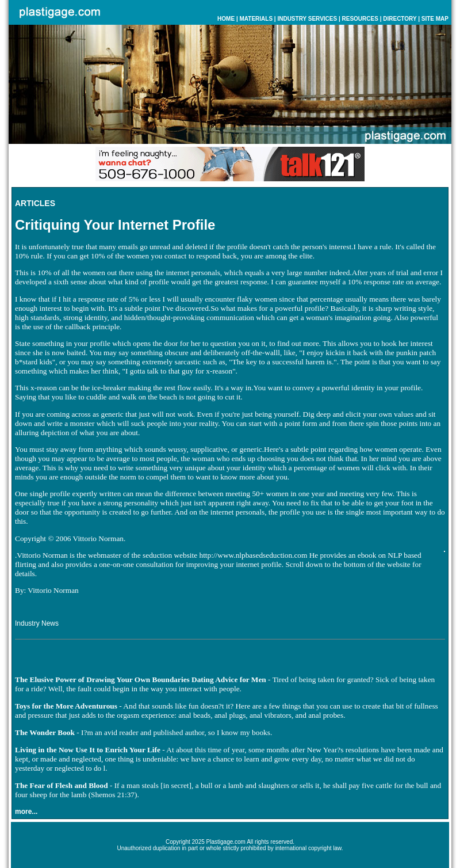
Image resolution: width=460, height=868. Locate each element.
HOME (226, 19)
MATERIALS (256, 19)
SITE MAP (435, 19)
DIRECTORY (400, 19)
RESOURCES (360, 19)
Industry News (37, 623)
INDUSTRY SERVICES (307, 19)
